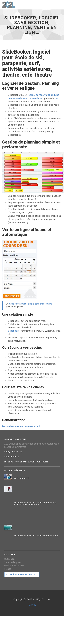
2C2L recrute (12, 457)
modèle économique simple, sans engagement (30, 304)
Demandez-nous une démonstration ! (21, 426)
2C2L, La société (13, 452)
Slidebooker (14, 331)
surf (57, 98)
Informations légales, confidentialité (26, 462)
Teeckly (32, 605)
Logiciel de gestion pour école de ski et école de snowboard (35, 504)
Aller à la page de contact (22, 574)
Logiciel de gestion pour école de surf (36, 536)
